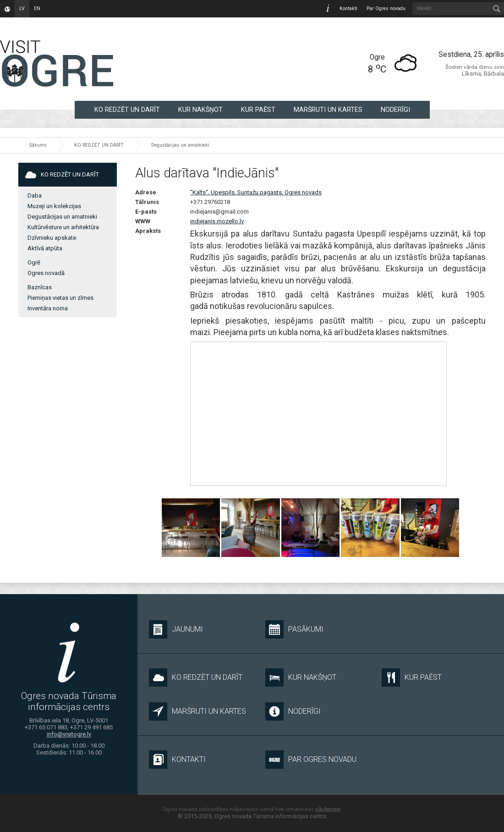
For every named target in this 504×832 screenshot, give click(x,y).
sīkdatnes (328, 809)
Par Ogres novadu (386, 8)
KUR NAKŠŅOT (200, 110)
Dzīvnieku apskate (52, 238)
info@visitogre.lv (69, 734)
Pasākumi (294, 629)
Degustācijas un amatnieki (180, 145)
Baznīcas (40, 287)
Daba (35, 196)
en (37, 8)
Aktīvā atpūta (45, 248)
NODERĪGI (395, 110)
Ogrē (34, 262)
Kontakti (348, 8)
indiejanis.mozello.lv (217, 221)
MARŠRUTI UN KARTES (328, 110)
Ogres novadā (46, 273)
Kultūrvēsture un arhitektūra (63, 227)
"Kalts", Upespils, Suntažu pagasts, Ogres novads (256, 192)
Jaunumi (176, 629)
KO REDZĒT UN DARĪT (127, 110)
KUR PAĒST (258, 110)
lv (22, 8)
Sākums (38, 145)
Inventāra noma (48, 308)
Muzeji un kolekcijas (54, 206)
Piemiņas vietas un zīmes (60, 298)
